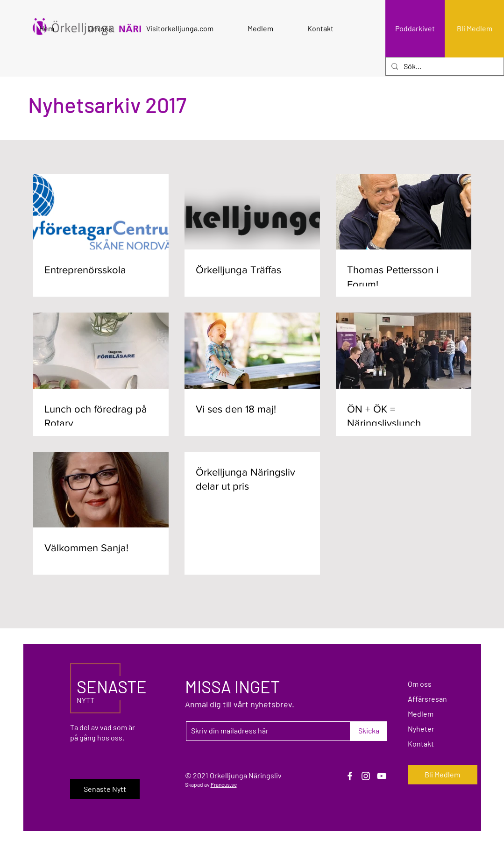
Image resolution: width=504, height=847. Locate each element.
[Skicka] (369, 731)
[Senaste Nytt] (105, 789)
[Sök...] (444, 66)
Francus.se (224, 784)
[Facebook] (350, 776)
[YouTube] (382, 776)
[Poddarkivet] (415, 28)
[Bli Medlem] (474, 29)
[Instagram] (366, 776)
